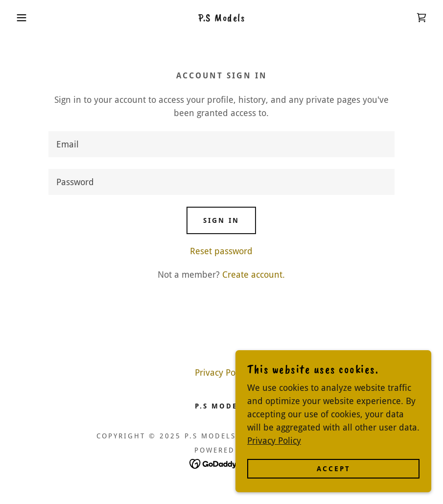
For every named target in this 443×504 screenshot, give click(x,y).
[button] (22, 18)
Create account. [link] (254, 275)
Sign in (221, 220)
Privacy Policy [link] (222, 372)
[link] (222, 18)
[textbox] (221, 144)
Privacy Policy (274, 447)
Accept (334, 476)
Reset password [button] (221, 251)
